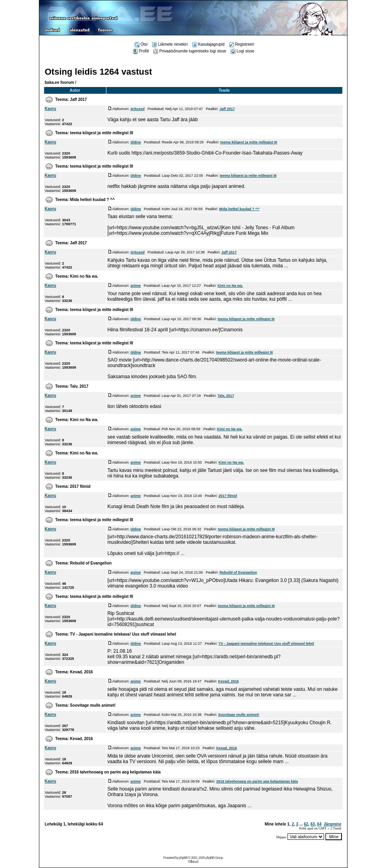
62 (306, 824)
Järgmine (332, 824)
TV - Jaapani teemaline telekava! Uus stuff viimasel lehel (123, 634)
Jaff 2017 (78, 100)
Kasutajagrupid (208, 44)
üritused (138, 109)
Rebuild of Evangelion (91, 563)
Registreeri (242, 44)
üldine (136, 142)
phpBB (183, 858)
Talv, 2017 (79, 386)
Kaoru (51, 109)
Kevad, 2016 (81, 672)
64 (319, 824)
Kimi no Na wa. (84, 276)
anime (136, 286)
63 (313, 824)
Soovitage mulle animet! (93, 705)
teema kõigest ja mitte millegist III (101, 133)
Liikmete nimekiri (170, 44)
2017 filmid (80, 486)
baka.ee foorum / (61, 82)
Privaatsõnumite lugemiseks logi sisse (190, 51)
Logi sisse (242, 51)
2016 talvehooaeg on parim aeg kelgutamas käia (115, 772)
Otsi (141, 44)
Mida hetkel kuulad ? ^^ (92, 200)
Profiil (141, 51)
